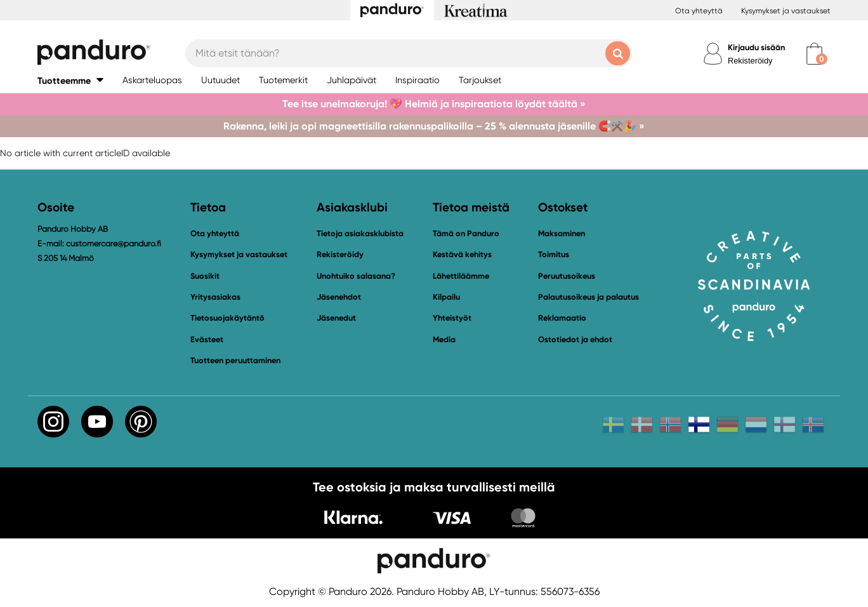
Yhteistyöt (452, 318)
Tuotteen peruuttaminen (235, 360)
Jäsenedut (336, 318)
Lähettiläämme (461, 276)
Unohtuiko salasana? (356, 276)
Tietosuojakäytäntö (227, 318)
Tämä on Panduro (466, 233)
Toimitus (554, 254)
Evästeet (207, 340)
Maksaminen (562, 233)
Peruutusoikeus (567, 276)
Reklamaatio (562, 318)
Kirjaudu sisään (756, 47)
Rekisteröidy (750, 61)
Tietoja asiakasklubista (360, 233)
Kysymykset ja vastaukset (786, 11)
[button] (70, 80)
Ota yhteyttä (699, 11)
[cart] (814, 54)
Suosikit (205, 276)
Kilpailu (446, 297)
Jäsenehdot (339, 297)
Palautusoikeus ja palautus (589, 297)
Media (444, 339)
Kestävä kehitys (462, 254)
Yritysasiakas (215, 297)
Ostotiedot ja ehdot (575, 339)
